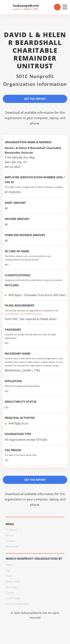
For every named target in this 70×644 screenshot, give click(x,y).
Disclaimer (12, 546)
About (9, 535)
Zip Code (11, 587)
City (8, 570)
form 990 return (12, 314)
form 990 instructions (31, 314)
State (9, 576)
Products (11, 530)
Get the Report (35, 99)
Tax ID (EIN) (13, 598)
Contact (10, 541)
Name (9, 565)
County (10, 593)
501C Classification (17, 604)
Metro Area (13, 581)
